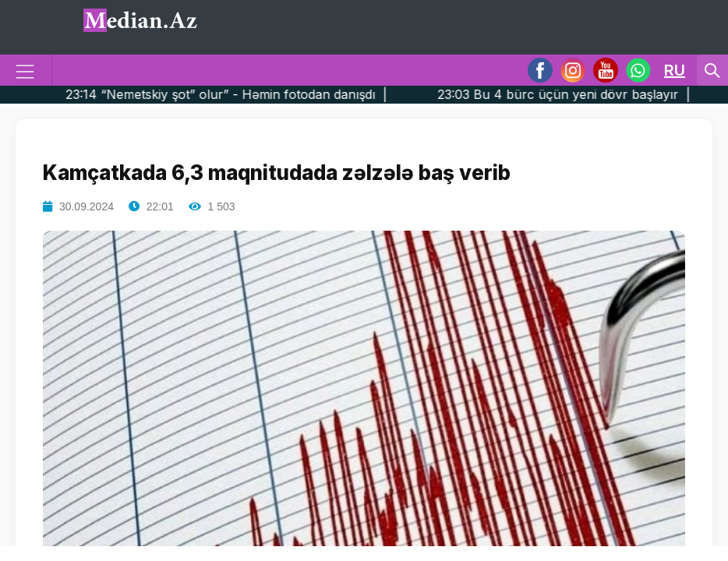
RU (675, 70)
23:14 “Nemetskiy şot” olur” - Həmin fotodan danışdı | (253, 94)
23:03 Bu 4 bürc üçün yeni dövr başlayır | (590, 94)
